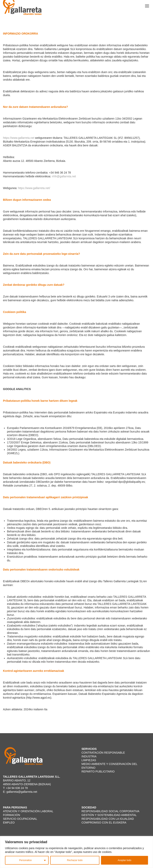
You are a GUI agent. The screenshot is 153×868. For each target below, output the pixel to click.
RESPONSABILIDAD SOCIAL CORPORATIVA (110, 811)
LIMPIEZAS (89, 760)
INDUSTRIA (89, 756)
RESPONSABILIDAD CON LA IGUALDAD (108, 819)
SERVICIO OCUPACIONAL (20, 819)
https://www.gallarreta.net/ (34, 188)
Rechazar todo (75, 860)
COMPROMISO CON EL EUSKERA (104, 823)
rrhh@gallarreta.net (64, 176)
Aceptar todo (125, 860)
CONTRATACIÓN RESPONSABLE (104, 753)
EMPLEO (9, 823)
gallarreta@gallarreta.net (22, 792)
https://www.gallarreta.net (19, 138)
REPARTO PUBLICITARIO (98, 771)
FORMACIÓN (12, 815)
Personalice (25, 860)
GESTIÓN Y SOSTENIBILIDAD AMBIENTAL (109, 815)
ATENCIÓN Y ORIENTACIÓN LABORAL (28, 811)
